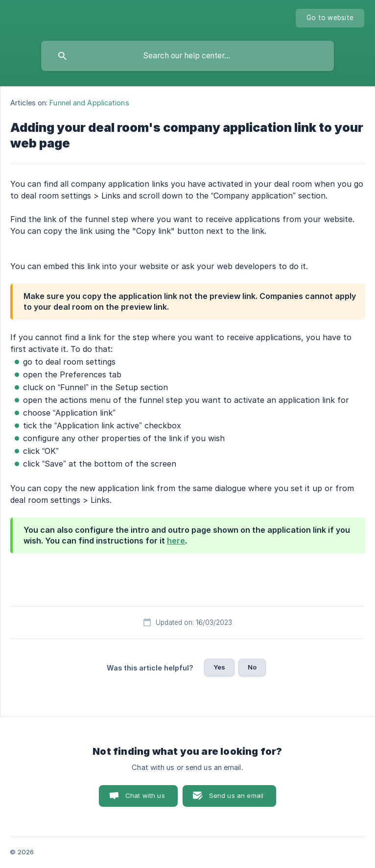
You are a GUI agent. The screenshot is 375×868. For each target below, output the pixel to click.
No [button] (252, 667)
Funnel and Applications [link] (89, 103)
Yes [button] (219, 667)
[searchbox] (187, 56)
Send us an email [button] (236, 795)
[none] (330, 18)
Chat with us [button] (145, 795)
